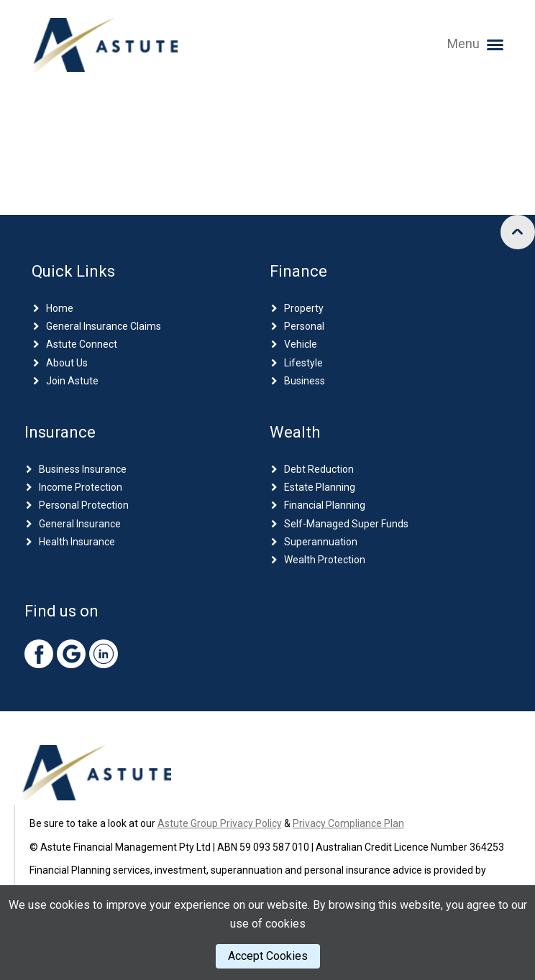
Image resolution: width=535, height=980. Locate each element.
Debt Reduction (319, 469)
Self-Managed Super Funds (346, 524)
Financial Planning (325, 505)
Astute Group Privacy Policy (220, 823)
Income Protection (81, 487)
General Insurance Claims (104, 326)
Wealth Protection (325, 560)
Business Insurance (83, 469)
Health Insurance (77, 542)
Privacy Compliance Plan (348, 823)
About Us (67, 363)
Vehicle (301, 344)
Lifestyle (303, 363)
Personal (304, 326)
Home (60, 308)
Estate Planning (320, 487)
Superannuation (321, 542)
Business (305, 381)
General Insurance (80, 524)
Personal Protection (84, 505)
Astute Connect (82, 344)
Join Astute (72, 381)
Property (304, 308)
